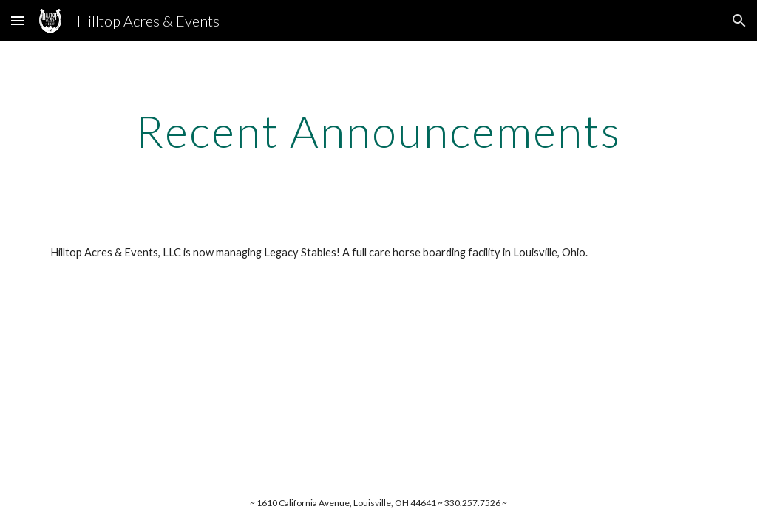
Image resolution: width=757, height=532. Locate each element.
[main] (379, 131)
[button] (18, 20)
